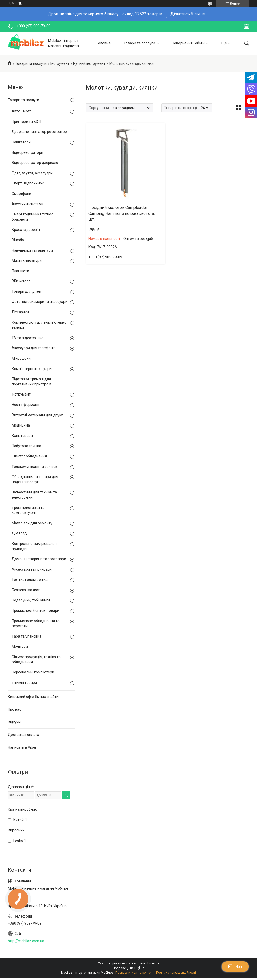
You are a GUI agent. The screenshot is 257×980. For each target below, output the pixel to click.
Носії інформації (25, 405)
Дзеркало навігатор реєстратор (39, 132)
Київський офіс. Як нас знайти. (34, 697)
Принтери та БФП (26, 122)
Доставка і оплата (24, 735)
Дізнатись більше (188, 14)
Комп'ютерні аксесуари (32, 369)
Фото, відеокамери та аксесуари (40, 302)
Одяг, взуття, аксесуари (32, 173)
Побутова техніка (26, 446)
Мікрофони (21, 358)
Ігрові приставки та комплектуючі (28, 510)
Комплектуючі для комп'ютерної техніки (40, 325)
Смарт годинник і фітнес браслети (32, 217)
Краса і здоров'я (26, 230)
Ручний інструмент (89, 63)
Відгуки (14, 722)
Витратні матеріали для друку (37, 415)
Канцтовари (22, 436)
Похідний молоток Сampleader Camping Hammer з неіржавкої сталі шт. (123, 213)
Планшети (20, 271)
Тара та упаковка (27, 636)
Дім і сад (19, 533)
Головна (104, 43)
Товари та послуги (139, 43)
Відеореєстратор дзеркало (35, 163)
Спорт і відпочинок (28, 183)
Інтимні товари (24, 683)
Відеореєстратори (27, 152)
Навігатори (21, 142)
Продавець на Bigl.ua (129, 968)
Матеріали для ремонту (32, 523)
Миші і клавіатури (27, 260)
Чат (235, 966)
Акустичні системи (28, 204)
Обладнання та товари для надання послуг (35, 479)
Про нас (14, 709)
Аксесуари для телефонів (34, 348)
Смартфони (21, 194)
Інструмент (60, 63)
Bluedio (18, 240)
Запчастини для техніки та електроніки (34, 495)
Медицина (21, 425)
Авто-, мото (22, 111)
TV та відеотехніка (28, 338)
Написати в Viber (22, 747)
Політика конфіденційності (176, 973)
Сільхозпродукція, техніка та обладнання (36, 659)
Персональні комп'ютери (33, 672)
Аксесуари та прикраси (32, 569)
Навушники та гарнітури (32, 250)
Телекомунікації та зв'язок (34, 467)
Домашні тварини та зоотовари (39, 559)
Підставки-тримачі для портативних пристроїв (32, 381)
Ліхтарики (20, 312)
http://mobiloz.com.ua (26, 941)
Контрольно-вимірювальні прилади (35, 546)
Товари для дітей (26, 291)
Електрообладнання (29, 456)
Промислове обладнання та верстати (36, 623)
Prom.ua (153, 963)
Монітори (20, 646)
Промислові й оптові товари (36, 610)
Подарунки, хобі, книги (31, 600)
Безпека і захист (26, 590)
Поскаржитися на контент (135, 973)
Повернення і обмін (188, 43)
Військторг (21, 281)
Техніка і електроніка (30, 580)
